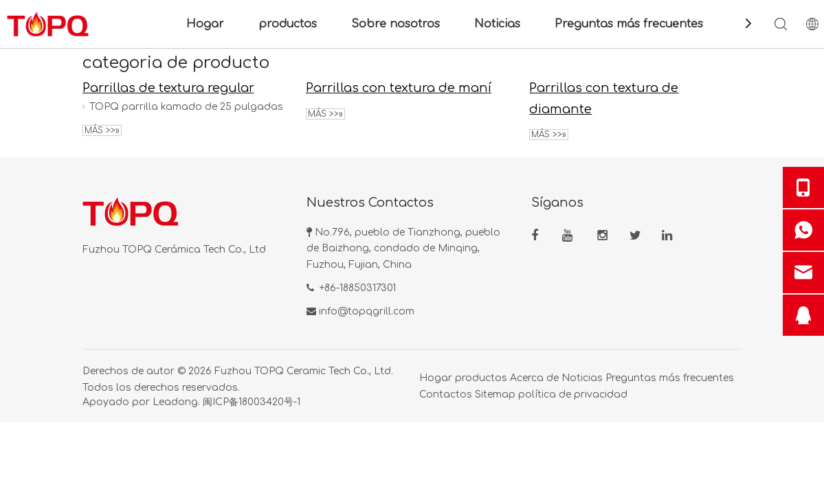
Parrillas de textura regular (168, 88)
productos (288, 24)
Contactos (446, 394)
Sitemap (495, 394)
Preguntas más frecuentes (629, 24)
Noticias (497, 24)
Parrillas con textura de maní (399, 88)
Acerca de (534, 378)
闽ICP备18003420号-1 (252, 402)
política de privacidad (573, 394)
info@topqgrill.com (367, 311)
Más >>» (102, 130)
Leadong (175, 402)
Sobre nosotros (396, 24)
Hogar (205, 24)
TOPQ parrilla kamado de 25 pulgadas (186, 107)
